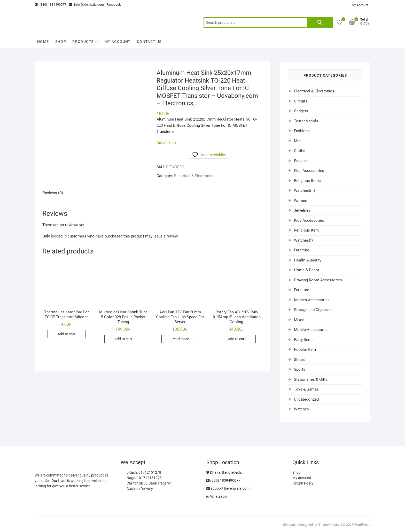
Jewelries (302, 210)
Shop (61, 42)
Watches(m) (304, 190)
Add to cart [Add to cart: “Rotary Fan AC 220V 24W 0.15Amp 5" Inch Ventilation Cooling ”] (237, 339)
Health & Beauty (308, 260)
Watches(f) (303, 240)
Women (301, 201)
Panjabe (301, 161)
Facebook (114, 5)
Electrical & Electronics (194, 176)
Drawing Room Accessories (318, 280)
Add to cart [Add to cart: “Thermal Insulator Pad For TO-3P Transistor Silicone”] (67, 334)
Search (320, 22)
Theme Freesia (329, 525)
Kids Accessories (309, 171)
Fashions (302, 131)
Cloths (300, 151)
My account (118, 42)
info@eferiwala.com (86, 5)
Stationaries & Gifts (311, 379)
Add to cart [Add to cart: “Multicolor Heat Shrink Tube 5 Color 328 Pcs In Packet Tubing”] (123, 339)
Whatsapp (217, 496)
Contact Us (149, 42)
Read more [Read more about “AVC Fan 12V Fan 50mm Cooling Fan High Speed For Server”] (180, 339)
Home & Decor (307, 270)
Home (43, 42)
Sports (300, 369)
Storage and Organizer (313, 310)
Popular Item (305, 350)
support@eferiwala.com (228, 488)
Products (83, 42)
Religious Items (307, 181)
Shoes (299, 360)
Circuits (301, 101)
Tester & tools (306, 121)
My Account (360, 5)
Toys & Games (306, 389)
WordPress (362, 525)
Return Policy (303, 483)
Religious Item (306, 230)
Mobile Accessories (311, 330)
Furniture (302, 250)
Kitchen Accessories (312, 300)
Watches (301, 409)
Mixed (299, 320)
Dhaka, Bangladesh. (224, 472)
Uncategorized (306, 399)
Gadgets (301, 111)
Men (298, 141)
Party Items (304, 340)
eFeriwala (289, 525)
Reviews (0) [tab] (53, 193)
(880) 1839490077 (50, 5)
